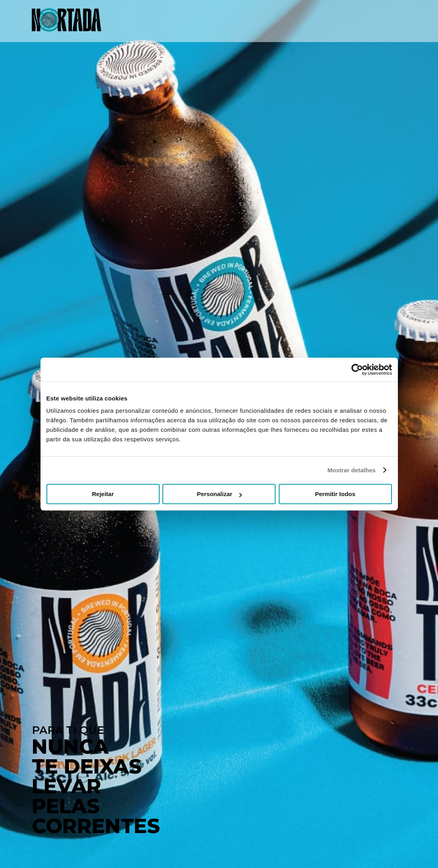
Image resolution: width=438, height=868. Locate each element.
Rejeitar (103, 494)
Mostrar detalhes (351, 470)
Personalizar (219, 494)
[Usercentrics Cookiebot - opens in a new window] (357, 370)
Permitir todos (335, 494)
